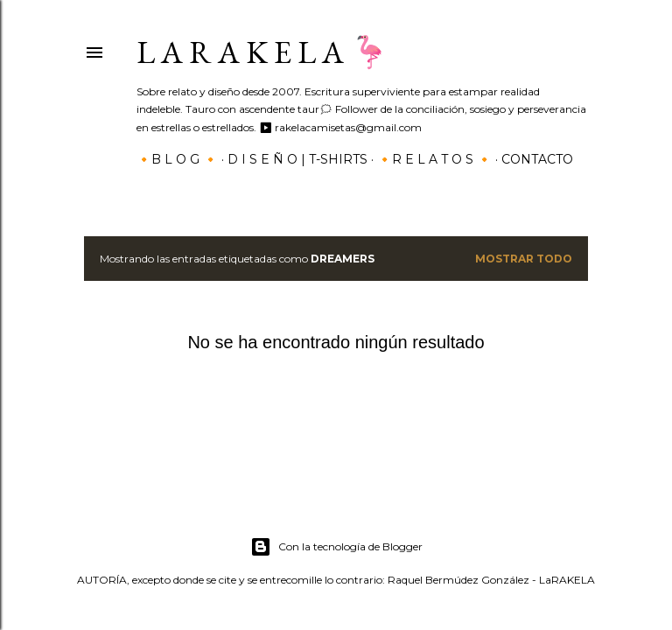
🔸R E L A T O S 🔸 (434, 159)
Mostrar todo (524, 259)
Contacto (537, 159)
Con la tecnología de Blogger (336, 547)
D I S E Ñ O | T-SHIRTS (297, 159)
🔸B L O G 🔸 (177, 159)
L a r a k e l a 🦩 (263, 52)
